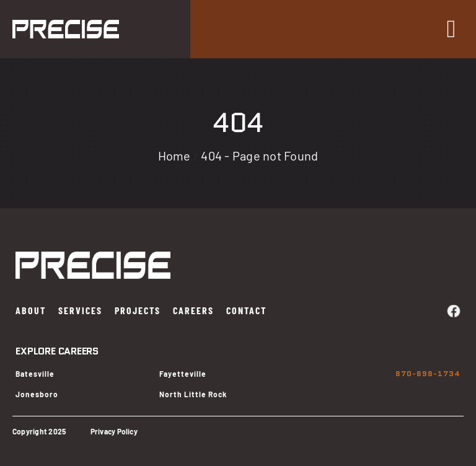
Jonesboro (37, 394)
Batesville (35, 374)
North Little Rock (193, 394)
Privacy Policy (114, 431)
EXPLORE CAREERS (57, 351)
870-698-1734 (428, 373)
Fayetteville (183, 374)
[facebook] (454, 311)
